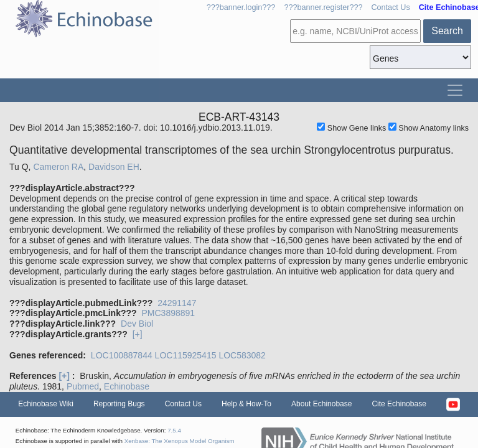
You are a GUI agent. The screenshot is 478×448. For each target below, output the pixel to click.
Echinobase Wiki (46, 404)
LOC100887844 (122, 355)
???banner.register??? (323, 7)
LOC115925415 (186, 355)
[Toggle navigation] (455, 90)
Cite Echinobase (399, 404)
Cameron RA (58, 167)
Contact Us (390, 7)
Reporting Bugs (119, 404)
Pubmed (83, 386)
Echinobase (127, 386)
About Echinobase (321, 404)
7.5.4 (174, 430)
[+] (138, 334)
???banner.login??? (241, 7)
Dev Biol (137, 324)
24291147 (177, 303)
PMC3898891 (168, 313)
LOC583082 (242, 355)
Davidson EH (114, 167)
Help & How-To (246, 404)
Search (447, 31)
